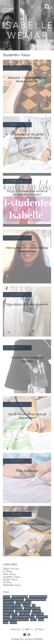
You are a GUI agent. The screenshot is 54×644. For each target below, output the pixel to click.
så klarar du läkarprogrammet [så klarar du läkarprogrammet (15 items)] (16, 620)
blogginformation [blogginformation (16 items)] (23, 602)
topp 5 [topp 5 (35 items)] (33, 620)
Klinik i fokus (9, 574)
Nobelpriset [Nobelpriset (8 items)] (8, 611)
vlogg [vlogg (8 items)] (6, 623)
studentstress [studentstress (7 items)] (42, 617)
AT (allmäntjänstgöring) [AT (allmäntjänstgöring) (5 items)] (36, 600)
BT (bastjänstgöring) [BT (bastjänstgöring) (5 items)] (12, 605)
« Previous (15, 630)
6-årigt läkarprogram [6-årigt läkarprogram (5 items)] (38, 597)
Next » (41, 630)
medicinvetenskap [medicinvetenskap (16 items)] (32, 608)
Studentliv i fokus (12, 577)
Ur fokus (7, 583)
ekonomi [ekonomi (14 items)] (27, 605)
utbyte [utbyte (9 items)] (41, 620)
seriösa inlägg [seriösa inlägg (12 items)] (38, 614)
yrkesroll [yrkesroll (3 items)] (13, 623)
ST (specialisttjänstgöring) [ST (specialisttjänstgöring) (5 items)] (23, 617)
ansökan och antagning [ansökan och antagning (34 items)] (14, 600)
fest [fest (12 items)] (34, 605)
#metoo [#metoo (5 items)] (7, 597)
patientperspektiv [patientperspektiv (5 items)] (23, 611)
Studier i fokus (10, 580)
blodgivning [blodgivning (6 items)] (9, 602)
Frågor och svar (11, 569)
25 (36, 630)
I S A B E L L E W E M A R (27, 31)
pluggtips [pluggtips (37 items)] (37, 611)
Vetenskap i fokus (12, 585)
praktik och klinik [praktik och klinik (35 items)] (10, 614)
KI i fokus (7, 572)
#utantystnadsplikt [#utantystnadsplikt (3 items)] (20, 597)
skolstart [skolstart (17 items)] (7, 617)
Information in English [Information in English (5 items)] (13, 608)
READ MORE (17, 68)
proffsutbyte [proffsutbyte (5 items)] (24, 614)
